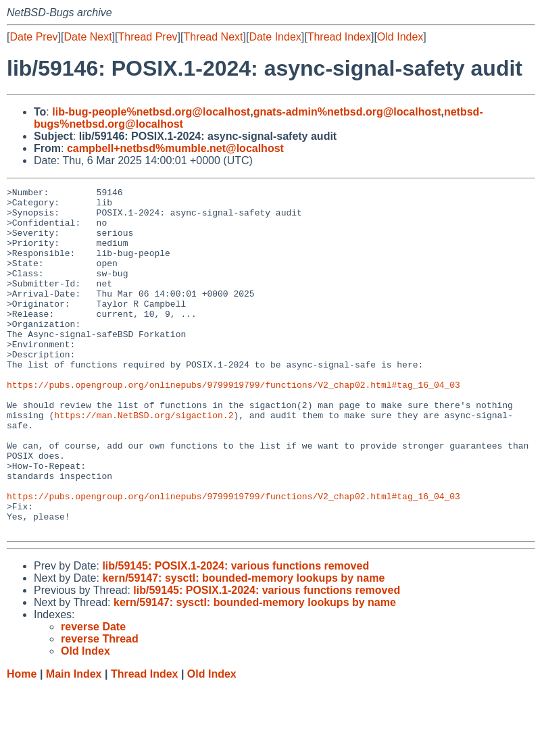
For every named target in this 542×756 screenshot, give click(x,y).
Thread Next (213, 37)
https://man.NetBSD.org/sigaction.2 (144, 461)
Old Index (400, 37)
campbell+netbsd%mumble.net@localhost (175, 148)
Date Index (275, 37)
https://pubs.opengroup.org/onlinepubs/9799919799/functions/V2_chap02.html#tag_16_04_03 (233, 425)
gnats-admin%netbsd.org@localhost (347, 112)
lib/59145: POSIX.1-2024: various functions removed (236, 635)
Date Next (88, 37)
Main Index (74, 743)
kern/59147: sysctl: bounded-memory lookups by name (243, 647)
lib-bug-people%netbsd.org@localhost (151, 112)
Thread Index (339, 37)
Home (22, 743)
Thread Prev (148, 37)
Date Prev (33, 37)
